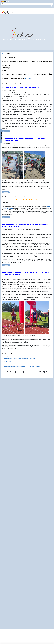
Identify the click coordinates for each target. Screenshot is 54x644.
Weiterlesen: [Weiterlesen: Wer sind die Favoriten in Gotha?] (6, 131)
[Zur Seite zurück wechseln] (11, 372)
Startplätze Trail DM (7, 361)
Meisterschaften (11, 84)
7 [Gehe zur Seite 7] (31, 372)
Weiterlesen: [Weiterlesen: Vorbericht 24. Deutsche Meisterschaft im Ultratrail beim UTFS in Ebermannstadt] (6, 217)
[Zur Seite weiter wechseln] (43, 372)
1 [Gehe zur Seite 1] (14, 372)
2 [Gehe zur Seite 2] (17, 372)
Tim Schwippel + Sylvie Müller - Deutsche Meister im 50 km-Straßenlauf (18, 356)
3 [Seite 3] (20, 372)
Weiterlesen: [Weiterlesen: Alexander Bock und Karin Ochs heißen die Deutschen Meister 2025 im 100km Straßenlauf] (6, 265)
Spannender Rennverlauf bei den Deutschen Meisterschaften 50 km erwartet (19, 359)
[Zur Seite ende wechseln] (46, 372)
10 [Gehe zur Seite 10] (40, 372)
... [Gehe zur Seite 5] (25, 372)
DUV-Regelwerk (28, 79)
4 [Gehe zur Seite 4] (22, 372)
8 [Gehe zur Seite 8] (34, 372)
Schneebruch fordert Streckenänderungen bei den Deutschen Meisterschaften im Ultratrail (22, 367)
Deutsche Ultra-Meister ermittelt (10, 364)
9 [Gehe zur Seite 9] (37, 372)
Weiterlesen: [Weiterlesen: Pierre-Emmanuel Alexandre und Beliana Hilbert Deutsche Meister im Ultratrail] (6, 192)
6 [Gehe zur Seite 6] (28, 372)
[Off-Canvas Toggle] (52, 11)
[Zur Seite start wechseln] (8, 372)
